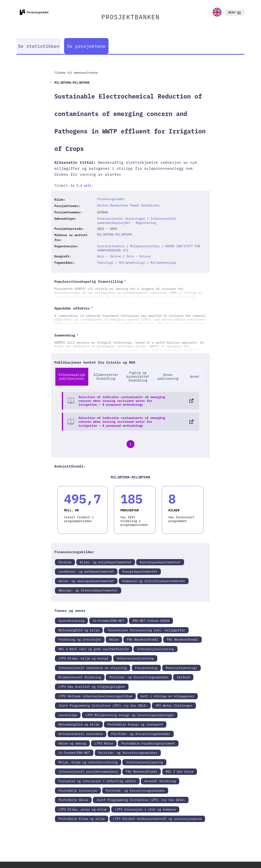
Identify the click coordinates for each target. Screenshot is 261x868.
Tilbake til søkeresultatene (76, 73)
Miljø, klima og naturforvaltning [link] (88, 762)
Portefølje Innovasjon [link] (78, 790)
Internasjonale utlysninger (121, 218)
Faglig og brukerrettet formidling (138, 377)
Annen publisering (168, 377)
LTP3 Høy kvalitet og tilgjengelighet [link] (92, 687)
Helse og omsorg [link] (72, 743)
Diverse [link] (65, 562)
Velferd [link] (183, 677)
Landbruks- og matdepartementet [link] (86, 571)
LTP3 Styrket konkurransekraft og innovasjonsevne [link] (157, 819)
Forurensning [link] (146, 668)
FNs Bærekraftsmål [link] (143, 639)
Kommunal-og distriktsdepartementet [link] (154, 581)
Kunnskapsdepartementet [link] (160, 562)
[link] (217, 13)
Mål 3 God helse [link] (180, 771)
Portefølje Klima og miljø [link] (82, 819)
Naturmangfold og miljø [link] (79, 630)
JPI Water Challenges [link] (174, 705)
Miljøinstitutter (145, 246)
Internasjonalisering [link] (155, 649)
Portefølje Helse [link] (73, 800)
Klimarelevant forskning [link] (80, 677)
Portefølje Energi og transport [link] (135, 724)
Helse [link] (114, 639)
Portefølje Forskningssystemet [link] (148, 743)
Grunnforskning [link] (71, 621)
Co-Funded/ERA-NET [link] (108, 621)
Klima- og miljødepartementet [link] (106, 562)
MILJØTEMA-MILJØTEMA (115, 234)
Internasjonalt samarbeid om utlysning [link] (93, 668)
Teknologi (105, 263)
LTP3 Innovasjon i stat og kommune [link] (145, 809)
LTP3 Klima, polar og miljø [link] (83, 809)
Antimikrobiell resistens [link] (81, 734)
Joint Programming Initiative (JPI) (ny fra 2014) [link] (103, 705)
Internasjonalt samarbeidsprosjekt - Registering (137, 221)
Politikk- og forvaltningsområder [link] (139, 677)
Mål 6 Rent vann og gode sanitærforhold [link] (94, 649)
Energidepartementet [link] (140, 571)
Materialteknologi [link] (181, 668)
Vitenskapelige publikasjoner (72, 377)
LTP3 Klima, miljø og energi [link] (83, 658)
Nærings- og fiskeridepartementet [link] (88, 590)
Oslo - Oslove (109, 256)
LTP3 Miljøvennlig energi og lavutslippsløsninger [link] (130, 715)
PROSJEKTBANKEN (130, 17)
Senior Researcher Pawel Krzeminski (128, 205)
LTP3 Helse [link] (104, 743)
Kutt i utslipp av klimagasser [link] (168, 696)
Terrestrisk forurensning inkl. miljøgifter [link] (146, 630)
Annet (195, 377)
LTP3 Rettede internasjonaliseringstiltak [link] (95, 696)
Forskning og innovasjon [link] (80, 639)
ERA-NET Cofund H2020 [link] (151, 621)
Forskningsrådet (111, 199)
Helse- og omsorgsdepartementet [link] (86, 581)
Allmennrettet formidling (106, 377)
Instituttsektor (111, 246)
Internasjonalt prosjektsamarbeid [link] (88, 771)
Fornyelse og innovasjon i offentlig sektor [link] (97, 781)
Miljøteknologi (132, 263)
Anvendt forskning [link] (160, 781)
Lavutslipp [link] (68, 715)
